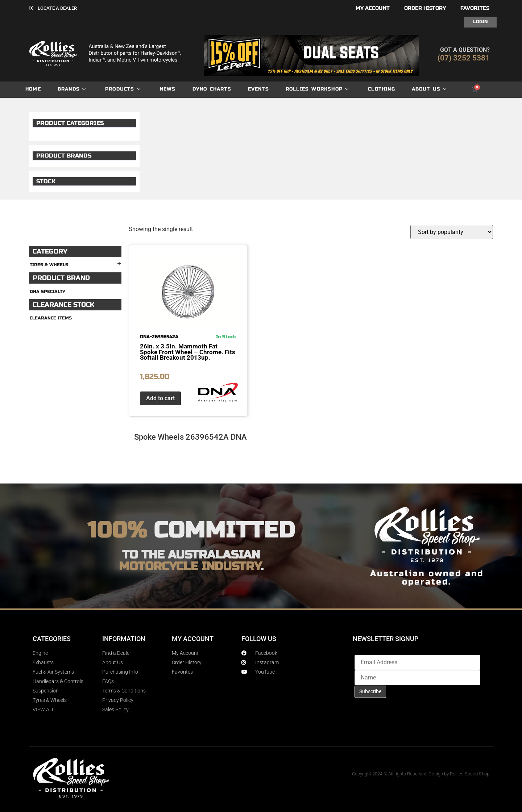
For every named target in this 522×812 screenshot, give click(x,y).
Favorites (475, 8)
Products (123, 89)
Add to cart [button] (160, 398)
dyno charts (212, 89)
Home (33, 89)
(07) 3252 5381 (464, 58)
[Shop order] (452, 232)
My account (373, 8)
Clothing (382, 89)
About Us (430, 89)
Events (258, 89)
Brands (72, 89)
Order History (425, 8)
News (168, 89)
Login (480, 22)
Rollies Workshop (317, 89)
